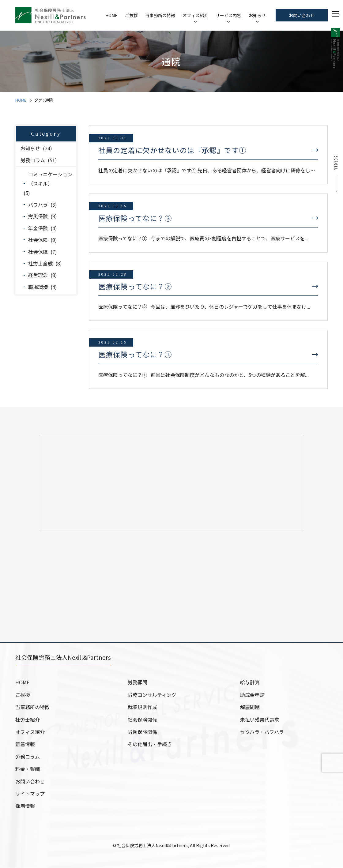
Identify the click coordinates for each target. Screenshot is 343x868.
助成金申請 (252, 695)
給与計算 (250, 682)
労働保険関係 (142, 732)
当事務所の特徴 (160, 15)
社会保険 (38, 240)
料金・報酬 (28, 769)
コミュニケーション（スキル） (50, 179)
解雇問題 (250, 707)
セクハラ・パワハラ (262, 732)
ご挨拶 (131, 15)
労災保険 (38, 216)
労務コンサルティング (152, 695)
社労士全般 (40, 263)
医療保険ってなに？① (135, 354)
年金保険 (38, 228)
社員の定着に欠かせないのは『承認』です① (172, 150)
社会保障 (38, 252)
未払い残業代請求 (260, 720)
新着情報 (25, 744)
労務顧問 (138, 682)
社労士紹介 (28, 720)
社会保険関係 (142, 720)
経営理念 (38, 275)
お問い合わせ (302, 15)
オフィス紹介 (195, 15)
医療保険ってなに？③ (135, 218)
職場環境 (38, 287)
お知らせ (257, 15)
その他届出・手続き (150, 744)
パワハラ (38, 205)
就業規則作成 (142, 707)
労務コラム (33, 160)
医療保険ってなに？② (135, 286)
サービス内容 (228, 15)
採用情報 (25, 806)
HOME (111, 15)
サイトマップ (30, 794)
